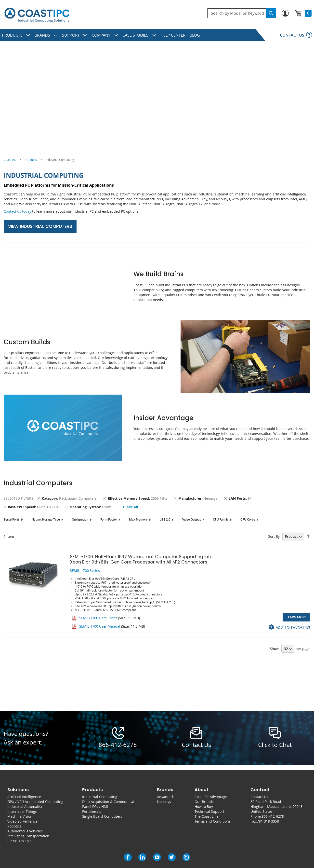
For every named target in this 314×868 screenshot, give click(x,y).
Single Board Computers (102, 816)
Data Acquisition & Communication (111, 802)
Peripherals (92, 811)
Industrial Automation (25, 806)
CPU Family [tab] (221, 519)
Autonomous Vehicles (25, 831)
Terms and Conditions (213, 821)
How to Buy (204, 806)
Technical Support (209, 811)
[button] (289, 627)
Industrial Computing (100, 797)
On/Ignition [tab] (80, 519)
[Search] (271, 13)
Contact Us (259, 797)
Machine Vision (20, 816)
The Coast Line (207, 816)
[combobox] (242, 13)
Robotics (14, 826)
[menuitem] (16, 35)
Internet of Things (22, 811)
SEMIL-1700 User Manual (100, 626)
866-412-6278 (118, 745)
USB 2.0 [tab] (165, 519)
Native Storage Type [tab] (46, 519)
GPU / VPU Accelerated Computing (35, 802)
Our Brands (204, 802)
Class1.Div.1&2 (19, 841)
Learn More (296, 617)
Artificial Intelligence (24, 797)
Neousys (164, 802)
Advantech (166, 797)
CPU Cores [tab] (248, 519)
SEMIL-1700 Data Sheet (98, 618)
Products (31, 160)
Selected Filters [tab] (19, 498)
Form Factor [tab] (109, 519)
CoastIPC (10, 160)
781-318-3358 (268, 821)
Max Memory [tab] (138, 519)
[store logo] (37, 15)
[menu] (157, 35)
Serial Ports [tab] (12, 519)
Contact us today (17, 211)
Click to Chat (275, 745)
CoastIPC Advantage (211, 797)
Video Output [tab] (192, 519)
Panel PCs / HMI (95, 806)
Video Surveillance (22, 821)
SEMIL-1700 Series (85, 571)
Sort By (274, 536)
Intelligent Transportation (28, 836)
